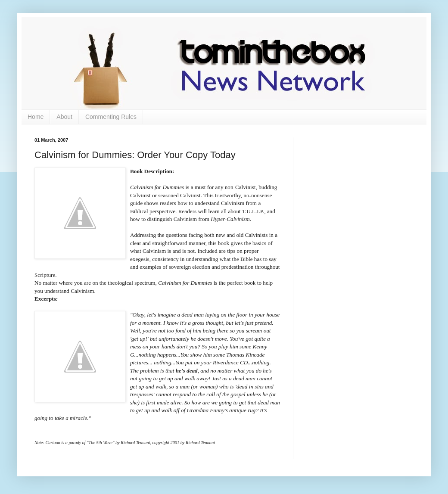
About (64, 117)
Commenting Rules (111, 117)
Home (36, 117)
